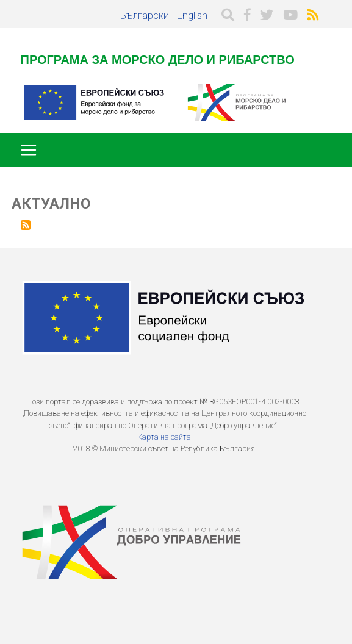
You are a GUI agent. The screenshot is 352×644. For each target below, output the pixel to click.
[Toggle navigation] (29, 150)
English (192, 16)
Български (145, 16)
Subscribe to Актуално (26, 225)
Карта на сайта (164, 437)
